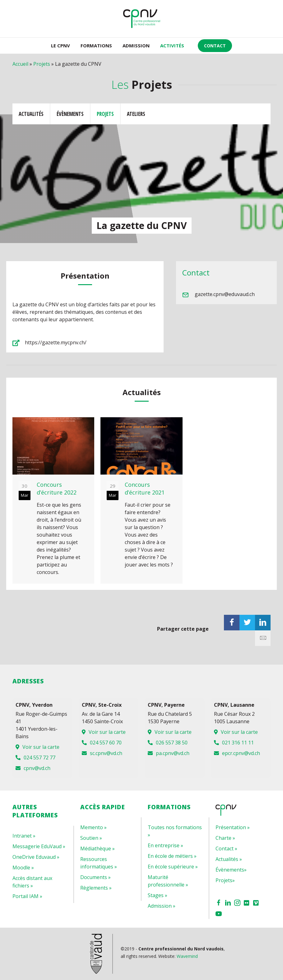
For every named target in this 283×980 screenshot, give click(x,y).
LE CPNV (60, 45)
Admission (136, 45)
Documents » (95, 877)
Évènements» (231, 870)
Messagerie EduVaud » (39, 846)
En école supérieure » (173, 867)
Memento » (93, 827)
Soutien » (91, 838)
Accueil (20, 64)
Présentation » (233, 827)
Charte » (225, 838)
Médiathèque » (97, 849)
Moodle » (23, 868)
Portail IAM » (27, 896)
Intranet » (24, 836)
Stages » (158, 895)
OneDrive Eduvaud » (36, 857)
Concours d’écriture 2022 (57, 488)
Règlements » (96, 888)
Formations (96, 45)
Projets (42, 64)
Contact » (226, 849)
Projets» (225, 880)
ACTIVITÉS (172, 45)
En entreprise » (165, 845)
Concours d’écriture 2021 (145, 488)
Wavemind (187, 956)
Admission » (162, 906)
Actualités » (229, 859)
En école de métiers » (172, 856)
